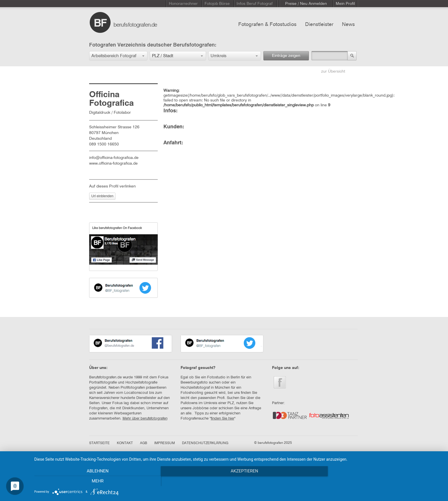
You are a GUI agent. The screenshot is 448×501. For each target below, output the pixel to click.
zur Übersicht (333, 71)
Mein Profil (345, 4)
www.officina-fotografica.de (113, 163)
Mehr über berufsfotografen (145, 419)
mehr (381, 481)
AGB (144, 443)
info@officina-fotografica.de (114, 158)
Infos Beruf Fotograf (255, 4)
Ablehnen (95, 481)
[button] (118, 56)
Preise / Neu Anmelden (306, 4)
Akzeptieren (238, 481)
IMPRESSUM (165, 443)
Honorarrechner (183, 4)
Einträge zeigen (286, 56)
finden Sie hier (223, 419)
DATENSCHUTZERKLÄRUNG (205, 443)
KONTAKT (125, 443)
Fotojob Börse (217, 4)
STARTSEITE (99, 443)
